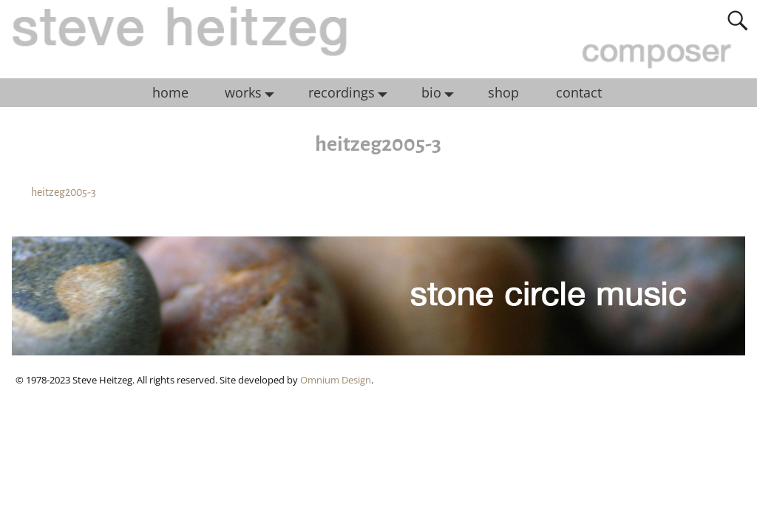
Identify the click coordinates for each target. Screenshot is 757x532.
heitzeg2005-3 (64, 192)
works (253, 93)
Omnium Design (336, 380)
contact (579, 92)
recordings (352, 93)
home (170, 92)
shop (503, 92)
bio (441, 93)
